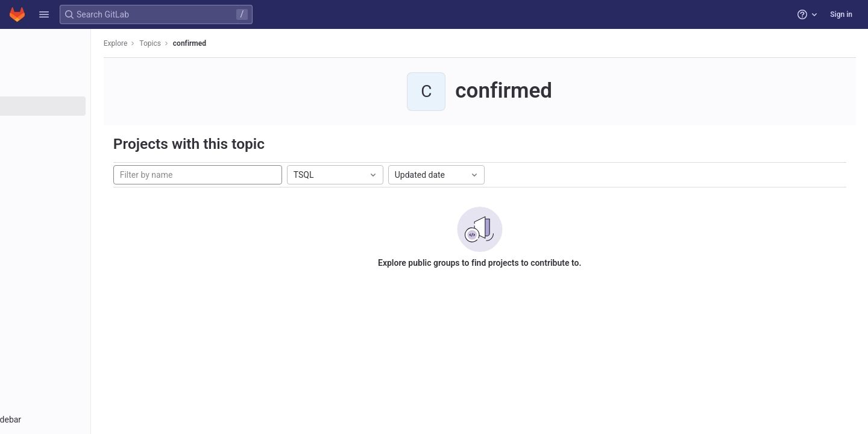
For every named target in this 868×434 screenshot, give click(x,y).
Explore (176, 43)
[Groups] (77, 86)
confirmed (250, 43)
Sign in (841, 14)
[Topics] (77, 106)
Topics (211, 43)
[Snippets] (77, 126)
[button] (44, 14)
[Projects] (77, 66)
